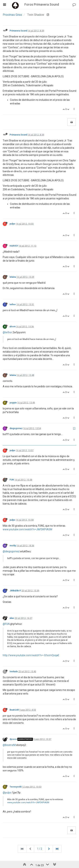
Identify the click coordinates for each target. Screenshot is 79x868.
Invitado (14, 672)
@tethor (7, 332)
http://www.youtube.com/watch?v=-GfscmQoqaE (31, 655)
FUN (12, 480)
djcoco (13, 739)
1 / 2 (40, 849)
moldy (13, 546)
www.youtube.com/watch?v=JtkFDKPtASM (27, 529)
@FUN (6, 624)
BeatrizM (14, 710)
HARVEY (14, 246)
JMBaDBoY (15, 591)
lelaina (13, 277)
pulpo (12, 224)
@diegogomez (11, 551)
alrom (13, 327)
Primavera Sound (18, 31)
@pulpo (7, 793)
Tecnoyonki (16, 787)
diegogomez (16, 428)
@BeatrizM (9, 745)
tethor (13, 304)
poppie (13, 403)
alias (12, 618)
